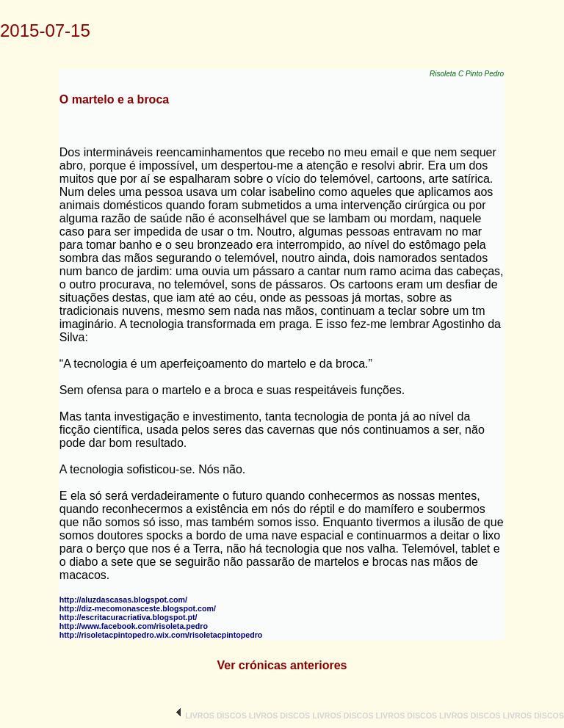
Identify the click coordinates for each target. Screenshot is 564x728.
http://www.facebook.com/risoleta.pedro (134, 626)
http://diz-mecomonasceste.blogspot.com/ (138, 608)
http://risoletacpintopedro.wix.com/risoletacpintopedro (161, 635)
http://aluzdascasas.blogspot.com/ (123, 600)
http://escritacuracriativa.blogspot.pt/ (129, 617)
